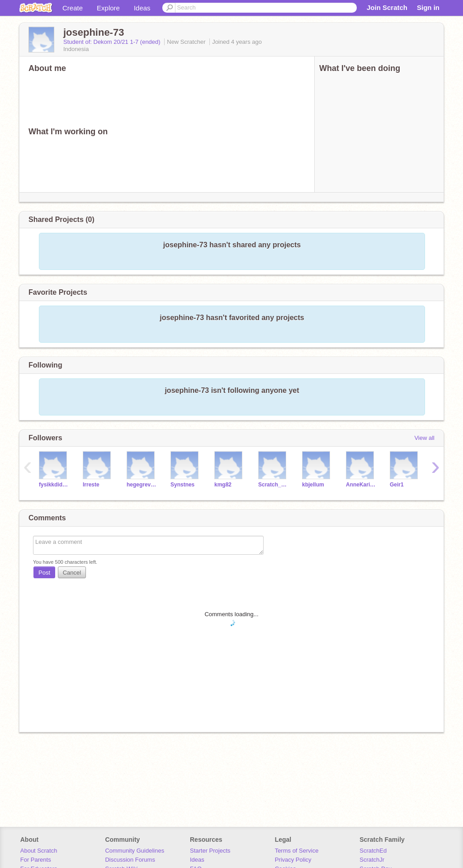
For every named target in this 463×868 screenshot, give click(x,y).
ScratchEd (373, 851)
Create (73, 8)
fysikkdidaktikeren (54, 485)
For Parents (36, 860)
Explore (108, 8)
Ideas (142, 8)
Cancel (72, 573)
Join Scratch (387, 7)
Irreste (91, 485)
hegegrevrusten (142, 485)
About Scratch (39, 851)
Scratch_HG (273, 485)
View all (424, 438)
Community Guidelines (135, 851)
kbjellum (313, 485)
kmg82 (223, 485)
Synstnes (182, 485)
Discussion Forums (130, 860)
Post (44, 573)
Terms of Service (297, 851)
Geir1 (397, 485)
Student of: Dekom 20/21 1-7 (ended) (113, 42)
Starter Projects (210, 851)
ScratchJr (372, 860)
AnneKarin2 (361, 485)
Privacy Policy (293, 860)
